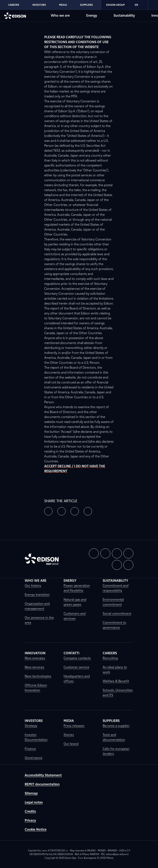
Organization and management (37, 606)
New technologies (38, 676)
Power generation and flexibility (77, 588)
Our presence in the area (39, 620)
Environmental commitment (113, 602)
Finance (30, 749)
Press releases (74, 726)
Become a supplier (116, 726)
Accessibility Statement (43, 775)
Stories (69, 735)
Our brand (71, 744)
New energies (35, 658)
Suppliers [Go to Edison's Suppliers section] (86, 5)
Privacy (30, 820)
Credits (30, 811)
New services (34, 667)
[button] (48, 511)
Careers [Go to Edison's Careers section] (14, 5)
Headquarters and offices (77, 679)
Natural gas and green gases (75, 602)
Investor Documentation (36, 737)
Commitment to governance (114, 625)
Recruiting (110, 658)
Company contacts (77, 658)
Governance (34, 758)
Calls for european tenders (116, 751)
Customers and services (75, 616)
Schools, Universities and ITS (118, 693)
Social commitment (117, 613)
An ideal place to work (115, 670)
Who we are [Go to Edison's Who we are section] (60, 16)
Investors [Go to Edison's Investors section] (39, 5)
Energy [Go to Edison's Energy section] (92, 16)
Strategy (31, 726)
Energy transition (37, 595)
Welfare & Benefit (116, 681)
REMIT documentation (42, 784)
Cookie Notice (36, 829)
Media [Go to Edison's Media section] (63, 5)
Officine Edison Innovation (36, 688)
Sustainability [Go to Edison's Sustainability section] (124, 16)
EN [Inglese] (139, 5)
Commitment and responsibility (116, 588)
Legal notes (34, 802)
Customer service (76, 667)
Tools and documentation (114, 737)
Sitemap (31, 793)
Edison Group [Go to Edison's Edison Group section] (115, 5)
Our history (33, 586)
